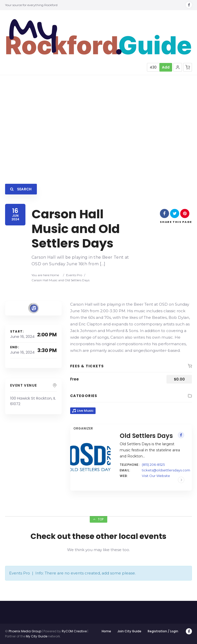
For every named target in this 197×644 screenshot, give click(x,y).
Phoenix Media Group (25, 631)
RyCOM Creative (74, 631)
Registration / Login (163, 631)
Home (55, 275)
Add (166, 67)
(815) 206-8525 (153, 465)
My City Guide (37, 636)
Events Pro (74, 275)
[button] (178, 67)
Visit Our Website (156, 476)
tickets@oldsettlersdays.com (166, 470)
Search (21, 189)
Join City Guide (129, 631)
